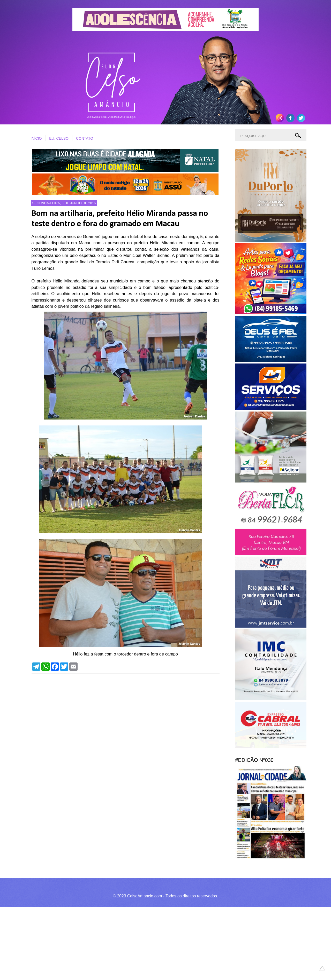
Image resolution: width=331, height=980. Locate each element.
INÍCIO (36, 138)
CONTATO (85, 138)
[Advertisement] (155, 943)
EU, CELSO (59, 138)
